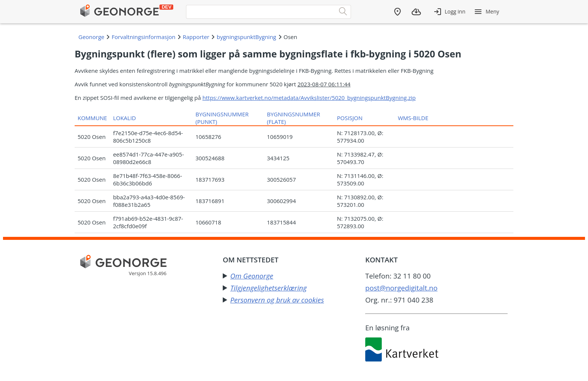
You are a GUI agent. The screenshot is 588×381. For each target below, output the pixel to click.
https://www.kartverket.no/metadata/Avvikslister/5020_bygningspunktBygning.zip (309, 98)
